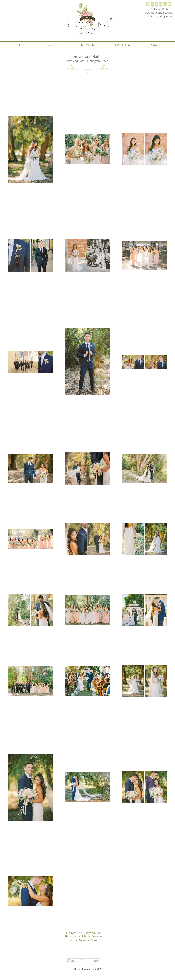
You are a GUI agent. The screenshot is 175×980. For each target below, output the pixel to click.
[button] (52, 45)
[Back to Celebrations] (84, 961)
